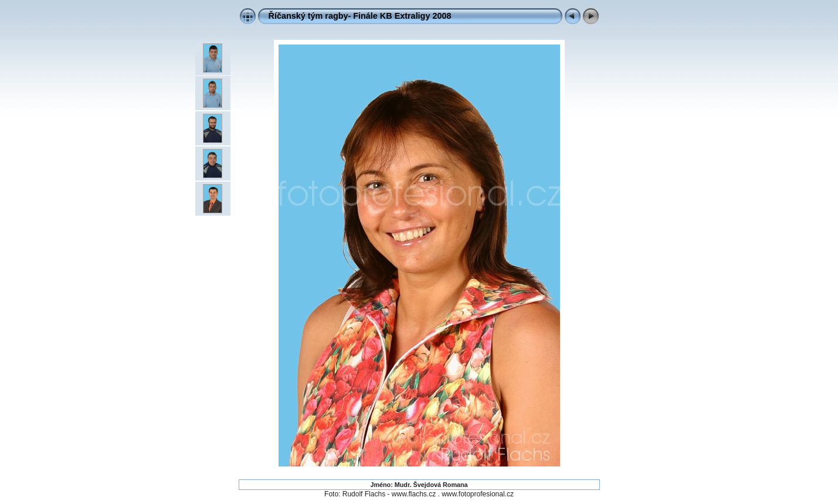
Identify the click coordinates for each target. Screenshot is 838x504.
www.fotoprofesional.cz (478, 494)
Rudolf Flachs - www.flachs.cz (389, 494)
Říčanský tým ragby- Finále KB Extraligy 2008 (360, 16)
